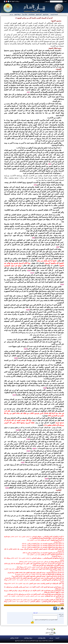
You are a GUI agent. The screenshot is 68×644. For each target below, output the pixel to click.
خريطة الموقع (18, 14)
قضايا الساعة (32, 14)
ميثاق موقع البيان (42, 638)
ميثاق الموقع (46, 14)
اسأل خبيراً (25, 14)
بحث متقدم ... (47, 1)
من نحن (11, 14)
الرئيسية (57, 638)
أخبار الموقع (39, 14)
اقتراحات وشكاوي (14, 638)
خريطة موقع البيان (28, 638)
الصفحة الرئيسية (54, 14)
